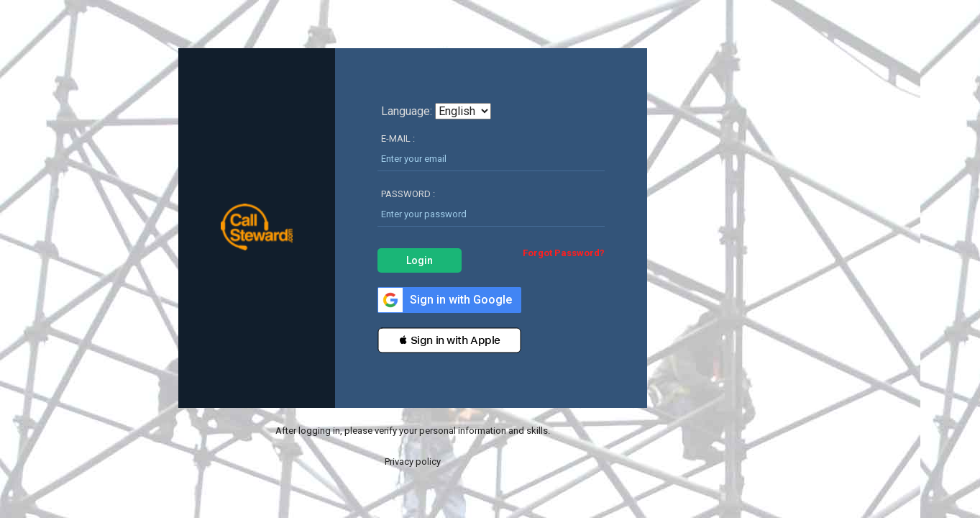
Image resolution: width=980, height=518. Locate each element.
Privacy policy (413, 462)
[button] (449, 340)
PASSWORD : (408, 194)
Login (420, 260)
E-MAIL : (398, 138)
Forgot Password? (564, 253)
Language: (407, 112)
